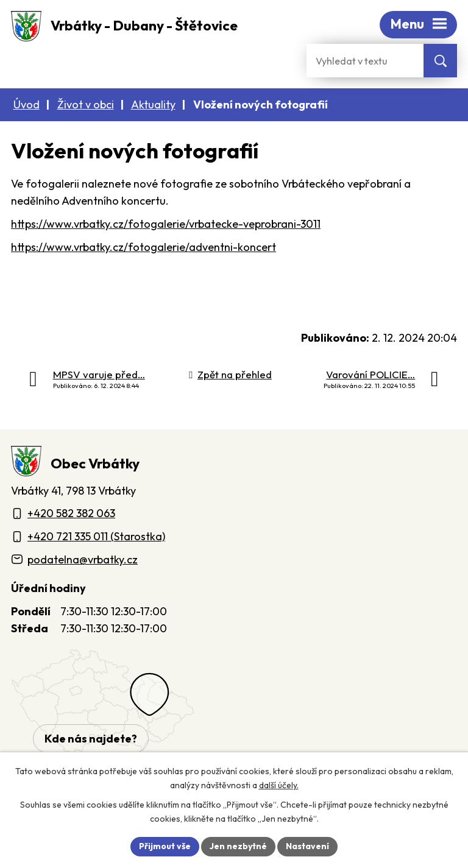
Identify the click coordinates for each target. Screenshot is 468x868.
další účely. (279, 785)
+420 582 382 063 (71, 513)
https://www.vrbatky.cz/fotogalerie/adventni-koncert (144, 247)
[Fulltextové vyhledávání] (365, 61)
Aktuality (153, 104)
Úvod (27, 104)
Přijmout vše (165, 846)
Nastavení (307, 846)
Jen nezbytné (238, 846)
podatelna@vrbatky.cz (83, 559)
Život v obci (86, 104)
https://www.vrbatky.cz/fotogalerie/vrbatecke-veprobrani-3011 (166, 224)
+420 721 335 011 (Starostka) (96, 536)
